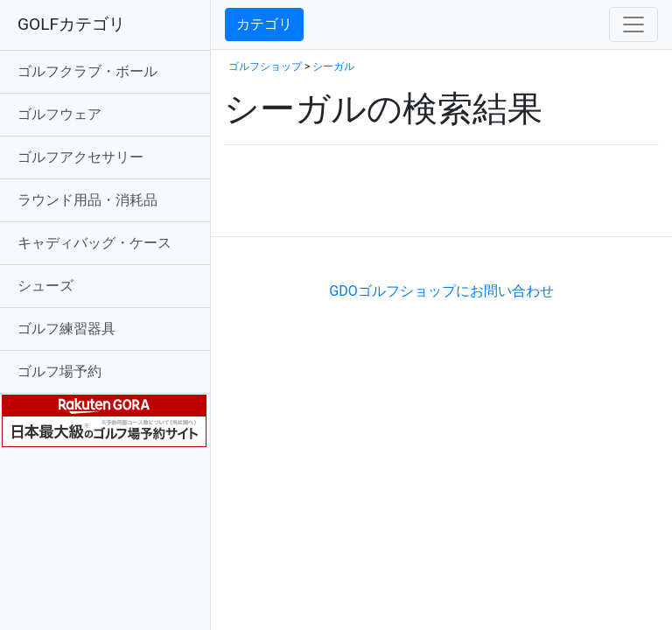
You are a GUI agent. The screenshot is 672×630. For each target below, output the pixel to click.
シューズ (45, 286)
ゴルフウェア (59, 114)
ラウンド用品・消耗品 (87, 200)
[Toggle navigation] (633, 24)
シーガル (333, 66)
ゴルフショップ (265, 66)
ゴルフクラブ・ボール (87, 71)
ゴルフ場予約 (59, 371)
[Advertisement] (429, 210)
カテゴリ (264, 24)
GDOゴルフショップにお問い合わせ (441, 291)
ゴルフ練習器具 (66, 329)
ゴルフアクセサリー (80, 157)
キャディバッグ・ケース (94, 243)
